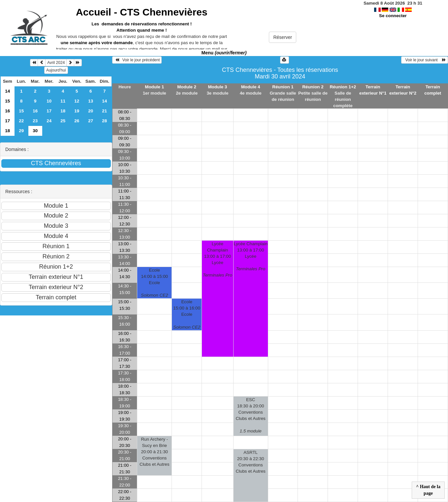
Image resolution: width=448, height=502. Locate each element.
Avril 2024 (56, 63)
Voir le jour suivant (425, 60)
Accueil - (142, 12)
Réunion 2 (313, 87)
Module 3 (217, 87)
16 (7, 111)
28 (104, 121)
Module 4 (251, 87)
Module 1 (154, 87)
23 (35, 121)
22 (21, 121)
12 (77, 101)
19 (77, 111)
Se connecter (393, 16)
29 (21, 131)
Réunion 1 (283, 87)
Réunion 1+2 (343, 87)
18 (63, 111)
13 (91, 101)
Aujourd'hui (56, 70)
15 (7, 101)
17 (49, 111)
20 (91, 111)
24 (49, 121)
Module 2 (187, 87)
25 (63, 121)
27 (91, 121)
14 (7, 91)
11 (63, 101)
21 (104, 111)
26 (77, 121)
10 (49, 101)
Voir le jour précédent (137, 60)
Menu (224, 53)
